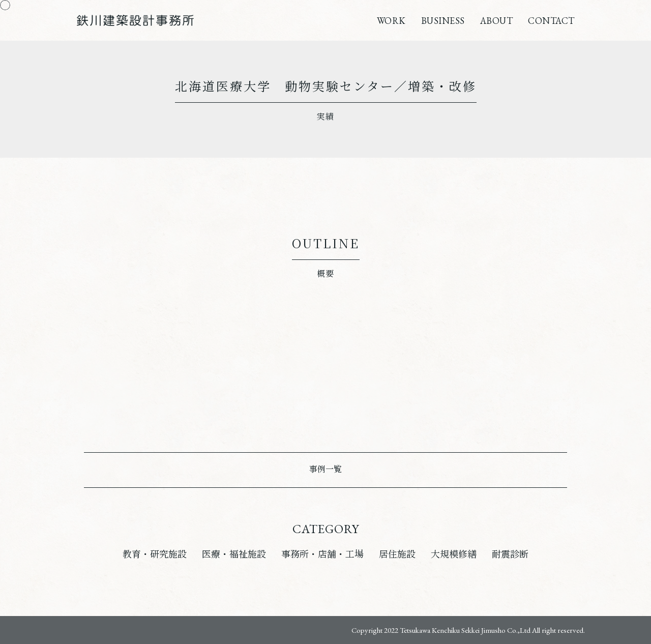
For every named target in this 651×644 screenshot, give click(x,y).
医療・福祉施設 (234, 554)
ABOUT (497, 21)
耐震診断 (510, 554)
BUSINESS (443, 21)
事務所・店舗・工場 (322, 554)
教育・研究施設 (155, 554)
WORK (391, 21)
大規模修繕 (454, 554)
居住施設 (397, 554)
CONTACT (551, 21)
